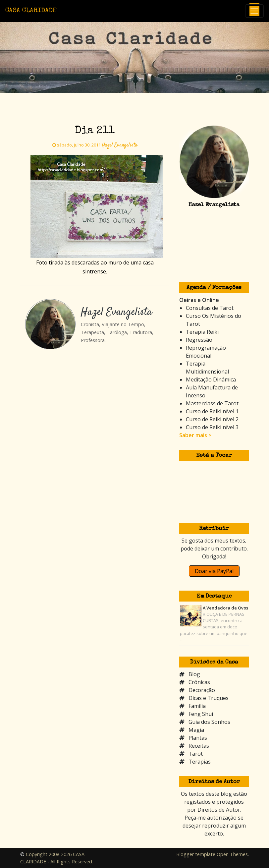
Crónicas (199, 682)
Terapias (200, 762)
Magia (196, 730)
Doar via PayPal (214, 571)
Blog (194, 674)
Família (197, 706)
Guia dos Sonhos (209, 722)
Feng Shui (201, 714)
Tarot (196, 754)
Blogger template (196, 854)
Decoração (202, 690)
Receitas (199, 746)
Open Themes (232, 854)
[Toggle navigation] (254, 11)
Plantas (198, 738)
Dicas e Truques (209, 698)
